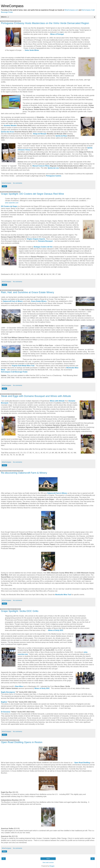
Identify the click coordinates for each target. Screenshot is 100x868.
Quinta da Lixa (53, 168)
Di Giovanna (6, 712)
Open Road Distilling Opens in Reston (22, 742)
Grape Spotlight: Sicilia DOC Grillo (20, 611)
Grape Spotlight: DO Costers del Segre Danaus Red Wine (32, 194)
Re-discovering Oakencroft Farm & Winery (24, 473)
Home (48, 859)
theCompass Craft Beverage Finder (14, 372)
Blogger (52, 866)
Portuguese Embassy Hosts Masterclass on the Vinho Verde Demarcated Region (45, 23)
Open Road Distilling (82, 763)
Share (4, 186)
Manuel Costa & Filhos (41, 166)
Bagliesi (4, 702)
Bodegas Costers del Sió (43, 247)
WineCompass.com (71, 10)
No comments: (18, 183)
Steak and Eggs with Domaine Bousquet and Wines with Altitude (36, 396)
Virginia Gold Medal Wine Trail (23, 366)
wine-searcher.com (12, 203)
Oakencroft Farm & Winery (57, 493)
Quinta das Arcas (8, 132)
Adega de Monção (40, 134)
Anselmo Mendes (10, 125)
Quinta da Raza (61, 136)
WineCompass (12, 6)
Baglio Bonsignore (8, 692)
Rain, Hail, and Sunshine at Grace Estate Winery (28, 292)
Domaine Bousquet (45, 241)
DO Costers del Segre (9, 206)
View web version (48, 862)
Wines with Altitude (57, 401)
